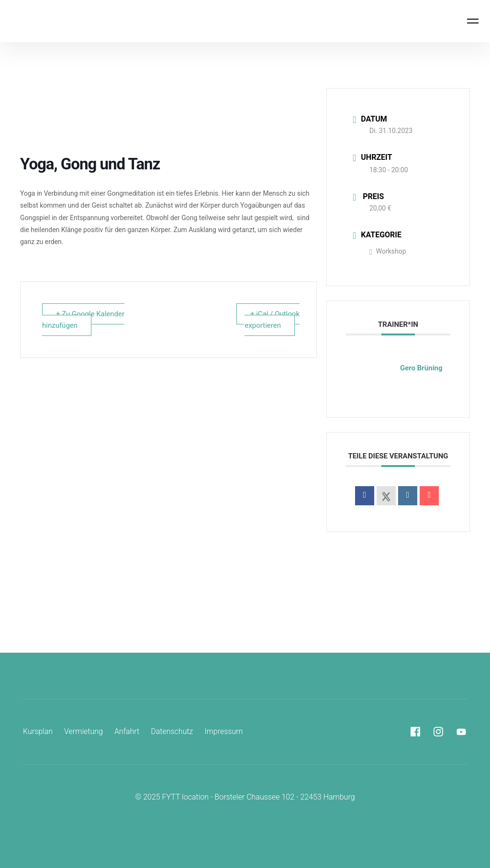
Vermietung (84, 731)
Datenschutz (172, 731)
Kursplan (38, 731)
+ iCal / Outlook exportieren (272, 320)
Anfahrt (127, 731)
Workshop (388, 251)
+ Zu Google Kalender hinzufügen (83, 320)
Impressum (223, 731)
